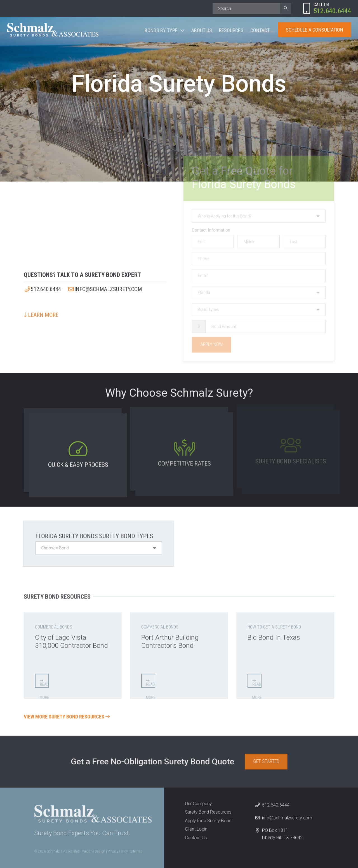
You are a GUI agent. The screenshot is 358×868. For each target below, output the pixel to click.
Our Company (196, 804)
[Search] (246, 9)
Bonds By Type (161, 30)
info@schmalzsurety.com (105, 287)
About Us (202, 30)
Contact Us (194, 838)
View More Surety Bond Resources (67, 715)
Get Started (268, 761)
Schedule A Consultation (315, 30)
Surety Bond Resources (206, 812)
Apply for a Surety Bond (206, 821)
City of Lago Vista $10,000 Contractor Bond (71, 639)
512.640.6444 (42, 287)
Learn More (41, 313)
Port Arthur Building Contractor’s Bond (170, 639)
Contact (260, 30)
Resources (231, 30)
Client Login (194, 829)
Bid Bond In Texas (274, 635)
